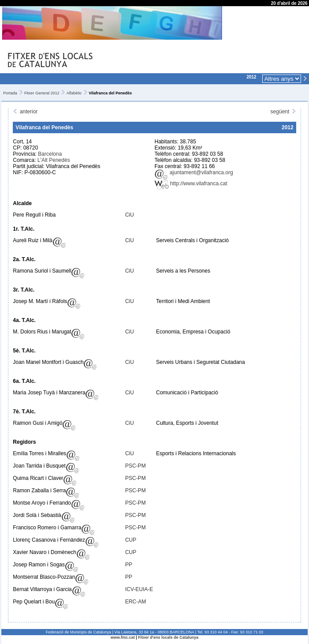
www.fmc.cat (123, 637)
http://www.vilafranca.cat (191, 183)
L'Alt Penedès (54, 160)
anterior (25, 112)
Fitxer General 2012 (42, 93)
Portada (10, 93)
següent (283, 112)
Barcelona (50, 154)
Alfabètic (74, 93)
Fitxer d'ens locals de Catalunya (168, 637)
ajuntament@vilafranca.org (194, 172)
